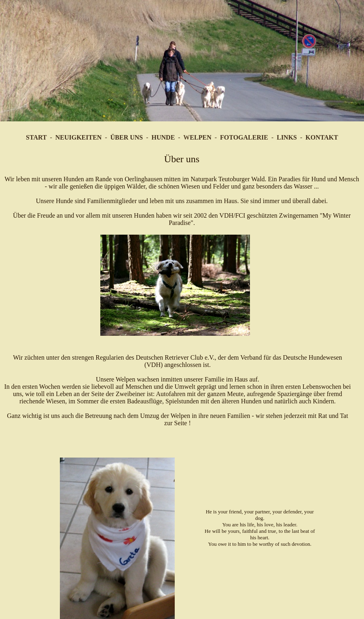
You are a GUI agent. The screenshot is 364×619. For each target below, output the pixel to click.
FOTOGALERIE (244, 137)
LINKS (287, 137)
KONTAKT (322, 137)
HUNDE (163, 137)
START (36, 137)
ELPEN (200, 137)
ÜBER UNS (127, 137)
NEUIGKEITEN (79, 137)
